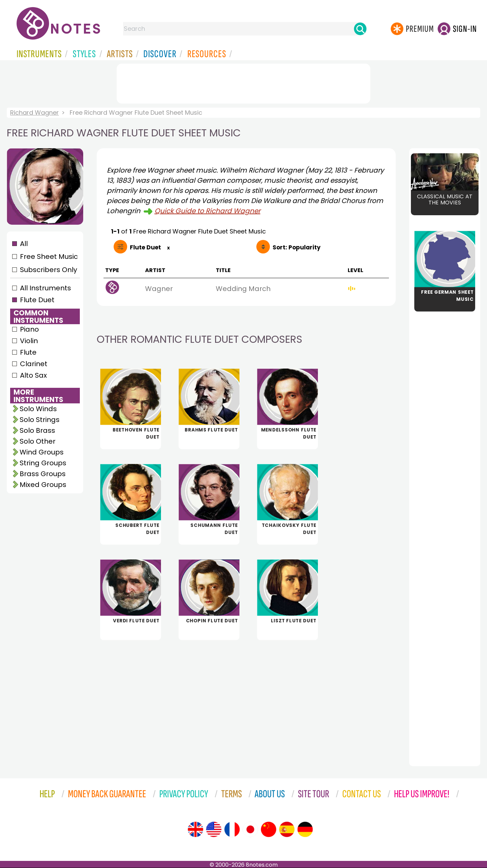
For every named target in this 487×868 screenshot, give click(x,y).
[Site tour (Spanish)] (287, 829)
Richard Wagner (34, 113)
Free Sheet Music (49, 257)
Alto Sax (33, 375)
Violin (29, 341)
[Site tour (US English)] (214, 829)
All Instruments (45, 288)
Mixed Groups (43, 485)
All (24, 244)
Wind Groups (42, 452)
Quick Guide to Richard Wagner (207, 211)
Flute (28, 352)
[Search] (360, 29)
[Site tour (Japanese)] (250, 829)
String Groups (43, 463)
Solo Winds (38, 409)
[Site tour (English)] (195, 829)
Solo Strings (40, 420)
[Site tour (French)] (232, 829)
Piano (29, 329)
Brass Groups (43, 474)
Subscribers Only (49, 270)
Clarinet (34, 364)
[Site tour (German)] (305, 829)
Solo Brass (37, 430)
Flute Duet (37, 300)
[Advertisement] (243, 82)
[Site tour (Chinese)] (269, 829)
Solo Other (38, 441)
